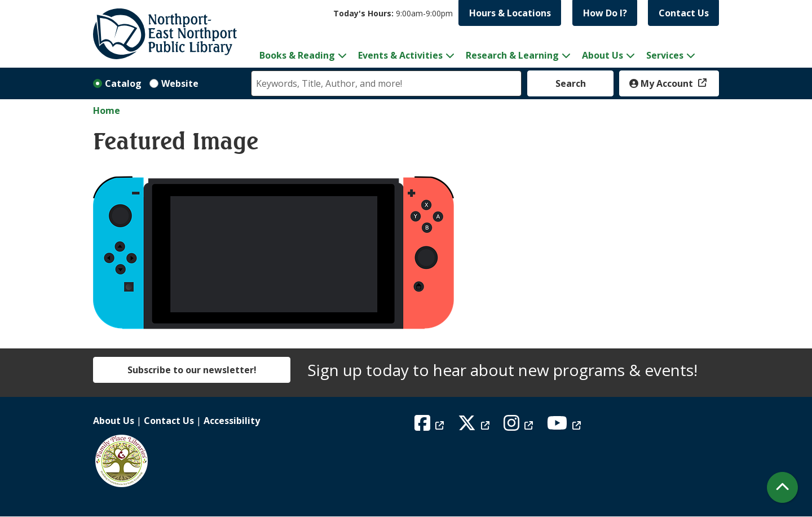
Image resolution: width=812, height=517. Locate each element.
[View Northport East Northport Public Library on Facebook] (431, 426)
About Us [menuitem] (603, 55)
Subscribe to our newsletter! (192, 370)
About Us (114, 421)
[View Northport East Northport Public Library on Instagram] (520, 426)
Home (107, 111)
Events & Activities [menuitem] (400, 55)
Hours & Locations (510, 13)
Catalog (123, 83)
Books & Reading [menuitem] (297, 55)
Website (180, 83)
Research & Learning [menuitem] (512, 55)
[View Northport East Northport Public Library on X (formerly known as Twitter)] (475, 426)
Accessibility (232, 421)
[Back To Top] (782, 487)
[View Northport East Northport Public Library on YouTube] (565, 426)
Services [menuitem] (665, 55)
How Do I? (605, 13)
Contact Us (684, 13)
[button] (393, 13)
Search (571, 83)
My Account (662, 83)
